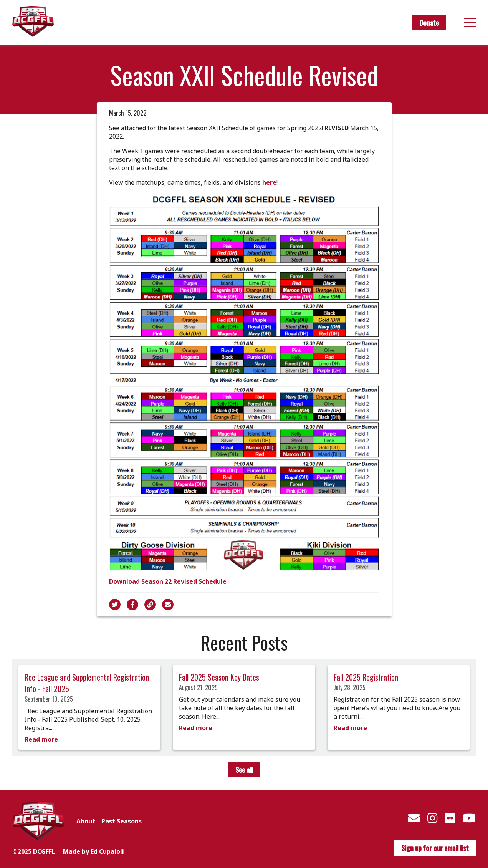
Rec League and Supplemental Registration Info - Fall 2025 (87, 683)
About (86, 821)
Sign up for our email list (435, 848)
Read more (41, 739)
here (269, 182)
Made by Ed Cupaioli (93, 851)
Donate (429, 23)
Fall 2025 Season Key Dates (219, 677)
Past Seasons (122, 821)
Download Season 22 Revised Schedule (168, 581)
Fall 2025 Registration (366, 677)
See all (244, 770)
